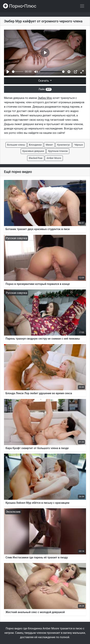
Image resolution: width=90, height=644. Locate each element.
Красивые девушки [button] (33, 151)
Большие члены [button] (16, 145)
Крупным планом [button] (58, 151)
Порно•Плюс (20, 6)
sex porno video (14, 133)
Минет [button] (49, 145)
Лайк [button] (45, 89)
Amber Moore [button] (54, 158)
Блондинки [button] (36, 145)
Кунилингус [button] (64, 145)
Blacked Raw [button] (36, 158)
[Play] (8, 72)
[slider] (18, 72)
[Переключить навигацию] (82, 6)
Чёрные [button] (78, 145)
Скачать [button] (44, 81)
